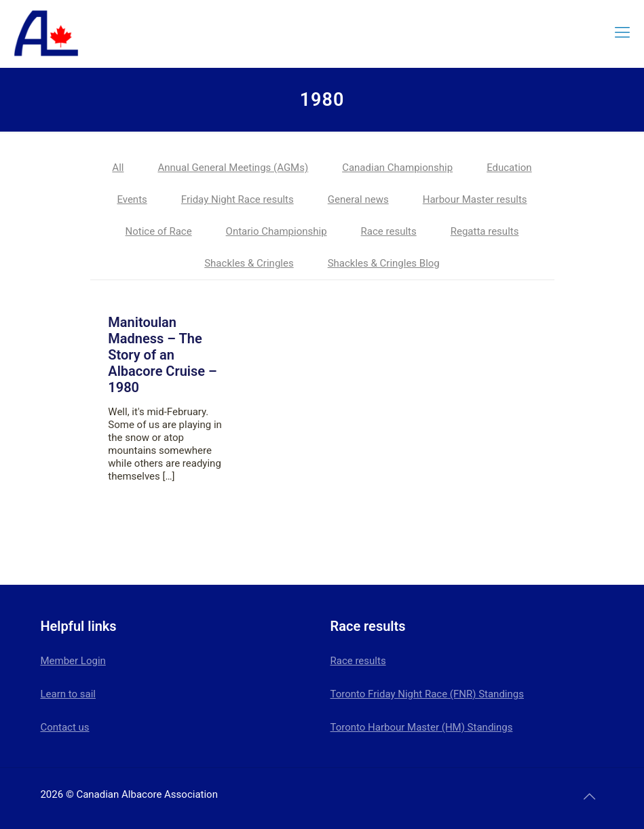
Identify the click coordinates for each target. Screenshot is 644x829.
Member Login (73, 661)
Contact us (64, 727)
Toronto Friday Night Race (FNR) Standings (427, 694)
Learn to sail (68, 694)
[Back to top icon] (590, 796)
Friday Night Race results (238, 199)
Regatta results (485, 231)
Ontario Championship (277, 231)
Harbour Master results (475, 199)
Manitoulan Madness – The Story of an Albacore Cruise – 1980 (162, 355)
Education (509, 168)
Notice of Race (159, 231)
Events (132, 199)
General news (358, 199)
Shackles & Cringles (249, 263)
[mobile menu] (622, 33)
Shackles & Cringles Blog (384, 263)
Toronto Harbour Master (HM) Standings (422, 727)
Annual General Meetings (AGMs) (233, 168)
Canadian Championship (397, 168)
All (118, 168)
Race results (389, 231)
